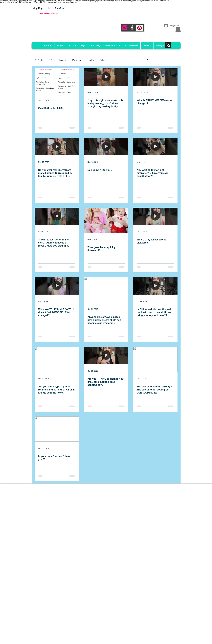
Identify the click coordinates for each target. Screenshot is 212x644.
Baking (103, 60)
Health (91, 60)
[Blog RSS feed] (168, 45)
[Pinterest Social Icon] (140, 28)
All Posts (39, 60)
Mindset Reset (119, 60)
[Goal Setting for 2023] (57, 81)
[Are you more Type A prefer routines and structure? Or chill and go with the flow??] (57, 359)
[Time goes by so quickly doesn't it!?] (106, 220)
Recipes (62, 60)
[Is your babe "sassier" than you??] (57, 429)
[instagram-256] (125, 28)
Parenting (77, 60)
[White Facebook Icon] (132, 28)
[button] (178, 29)
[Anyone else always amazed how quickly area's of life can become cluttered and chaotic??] (106, 290)
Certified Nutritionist (48, 14)
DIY (51, 60)
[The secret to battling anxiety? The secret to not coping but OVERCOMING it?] (155, 359)
